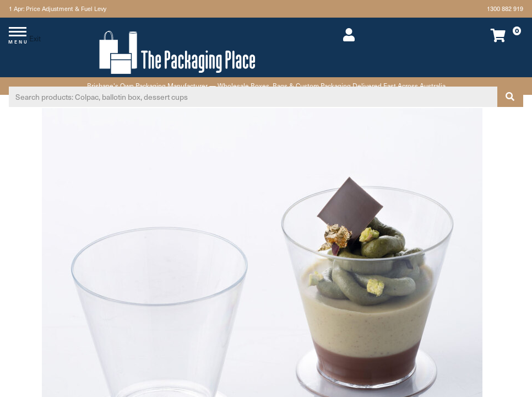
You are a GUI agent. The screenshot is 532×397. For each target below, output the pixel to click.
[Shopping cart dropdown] (474, 35)
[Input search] (253, 97)
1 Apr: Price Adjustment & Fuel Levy (58, 9)
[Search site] (510, 97)
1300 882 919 (505, 9)
